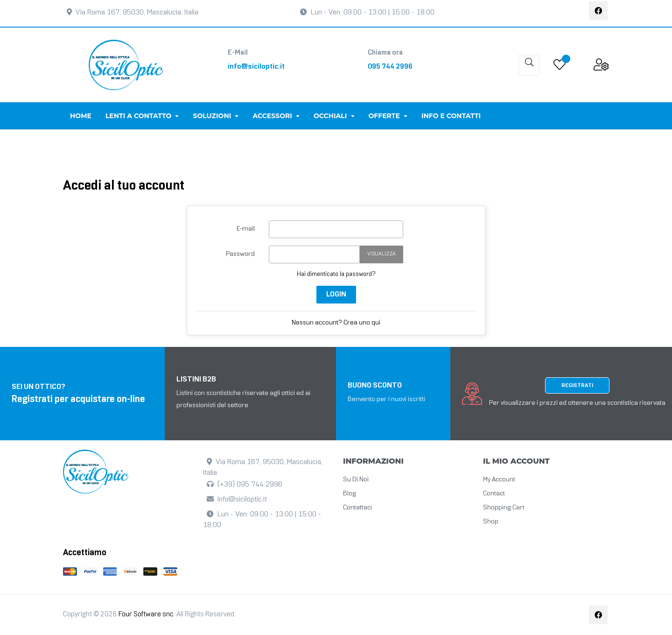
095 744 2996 (390, 67)
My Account (499, 480)
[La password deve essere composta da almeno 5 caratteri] (314, 254)
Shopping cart (504, 508)
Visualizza (381, 254)
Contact (494, 494)
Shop (491, 522)
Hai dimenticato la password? (336, 275)
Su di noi (356, 480)
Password (240, 254)
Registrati (577, 385)
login (336, 294)
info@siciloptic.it (256, 67)
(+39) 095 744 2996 (250, 484)
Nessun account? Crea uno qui (336, 323)
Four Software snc (146, 614)
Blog (350, 494)
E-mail (246, 229)
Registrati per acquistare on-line (78, 400)
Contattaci (357, 508)
